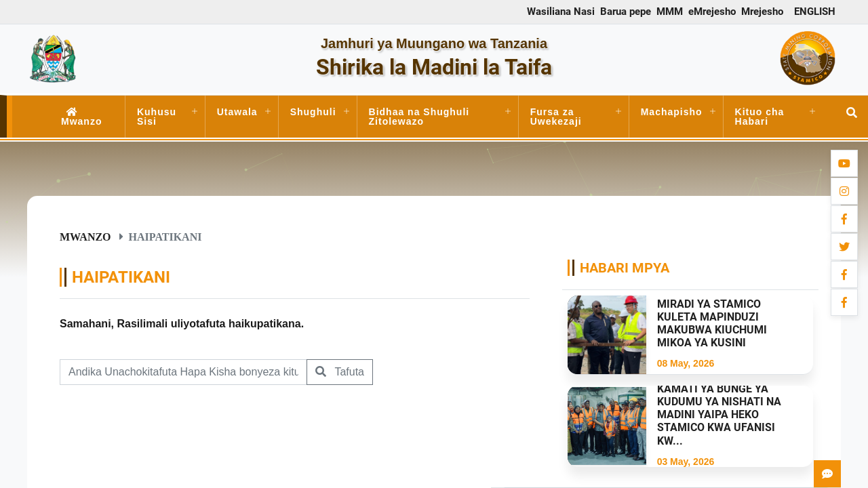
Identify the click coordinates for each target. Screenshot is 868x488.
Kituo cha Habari (760, 117)
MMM (670, 12)
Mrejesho (762, 12)
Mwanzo (81, 117)
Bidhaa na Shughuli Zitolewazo (419, 117)
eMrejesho (712, 12)
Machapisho (672, 112)
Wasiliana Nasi (561, 12)
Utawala (237, 112)
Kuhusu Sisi (157, 117)
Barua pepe (626, 12)
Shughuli (313, 112)
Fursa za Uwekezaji (556, 117)
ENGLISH (815, 12)
